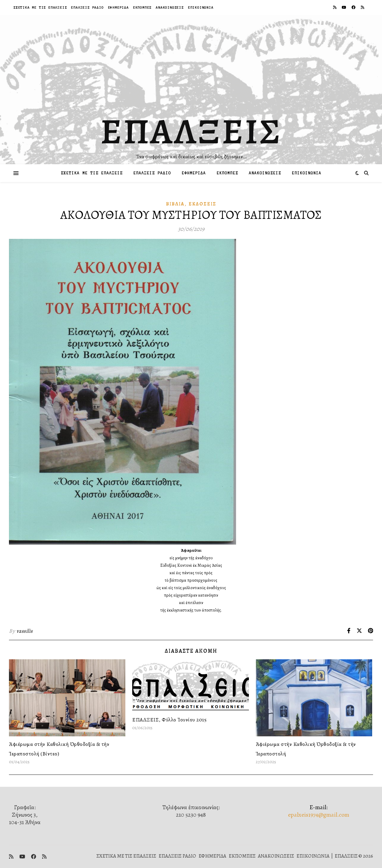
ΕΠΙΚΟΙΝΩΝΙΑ (201, 7)
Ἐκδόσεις (202, 204)
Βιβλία (175, 204)
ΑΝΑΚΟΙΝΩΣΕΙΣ (170, 7)
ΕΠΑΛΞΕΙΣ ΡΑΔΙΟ (87, 7)
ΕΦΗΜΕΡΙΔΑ (118, 7)
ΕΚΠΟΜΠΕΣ (142, 7)
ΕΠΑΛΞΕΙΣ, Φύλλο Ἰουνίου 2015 (169, 720)
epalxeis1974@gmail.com (319, 815)
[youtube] (344, 7)
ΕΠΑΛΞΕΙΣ (191, 131)
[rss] (335, 7)
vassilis (25, 631)
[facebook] (354, 7)
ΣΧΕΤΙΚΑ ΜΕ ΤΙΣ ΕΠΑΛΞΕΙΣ (40, 7)
